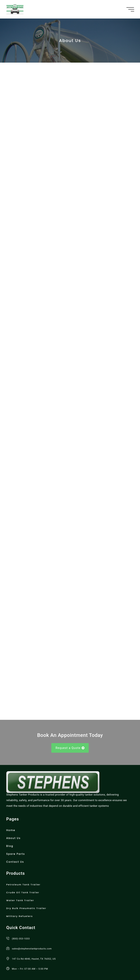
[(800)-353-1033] (8, 905)
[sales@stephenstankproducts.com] (8, 916)
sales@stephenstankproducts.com (32, 916)
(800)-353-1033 (21, 906)
